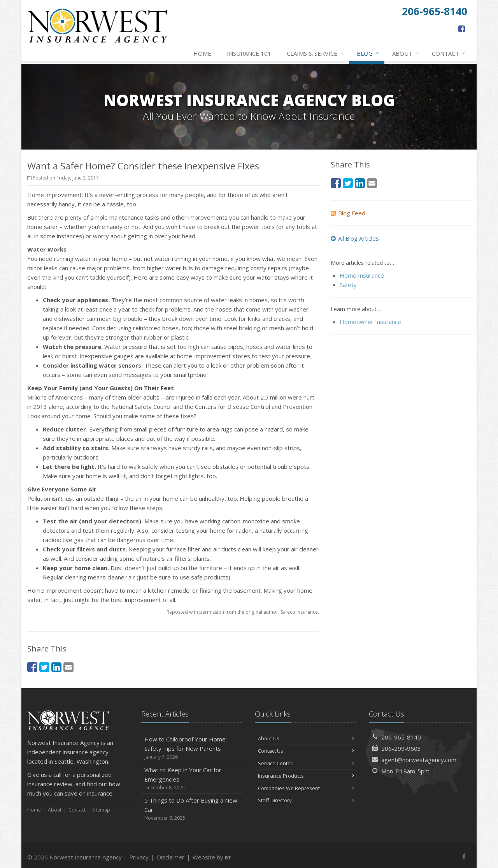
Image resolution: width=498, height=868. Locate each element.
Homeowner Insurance (370, 322)
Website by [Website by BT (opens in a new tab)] (212, 857)
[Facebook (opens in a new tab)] (462, 29)
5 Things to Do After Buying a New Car (192, 809)
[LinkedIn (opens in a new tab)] (56, 667)
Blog (368, 53)
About (406, 53)
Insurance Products (306, 776)
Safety (348, 285)
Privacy (139, 857)
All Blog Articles (355, 238)
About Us (306, 738)
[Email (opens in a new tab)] (68, 667)
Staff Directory (306, 800)
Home (202, 53)
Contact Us (306, 751)
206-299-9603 (401, 748)
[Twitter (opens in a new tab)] (44, 667)
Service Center (306, 763)
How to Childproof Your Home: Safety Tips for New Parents (192, 748)
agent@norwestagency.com (419, 760)
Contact (449, 53)
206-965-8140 (401, 737)
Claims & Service (316, 53)
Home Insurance (362, 275)
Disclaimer (171, 857)
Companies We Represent (306, 788)
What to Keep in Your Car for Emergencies (192, 779)
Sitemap (101, 810)
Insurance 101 (249, 53)
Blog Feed (348, 213)
